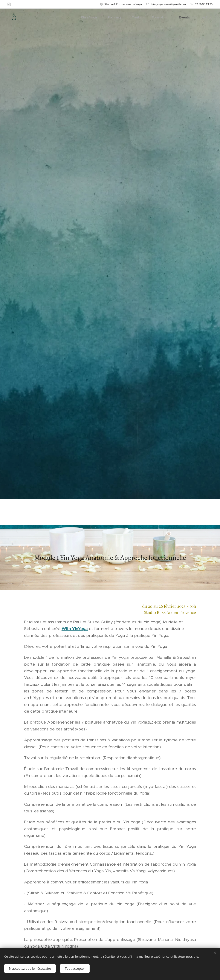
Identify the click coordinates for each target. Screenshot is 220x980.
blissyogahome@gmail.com (168, 4)
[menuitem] (99, 17)
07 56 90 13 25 (204, 4)
